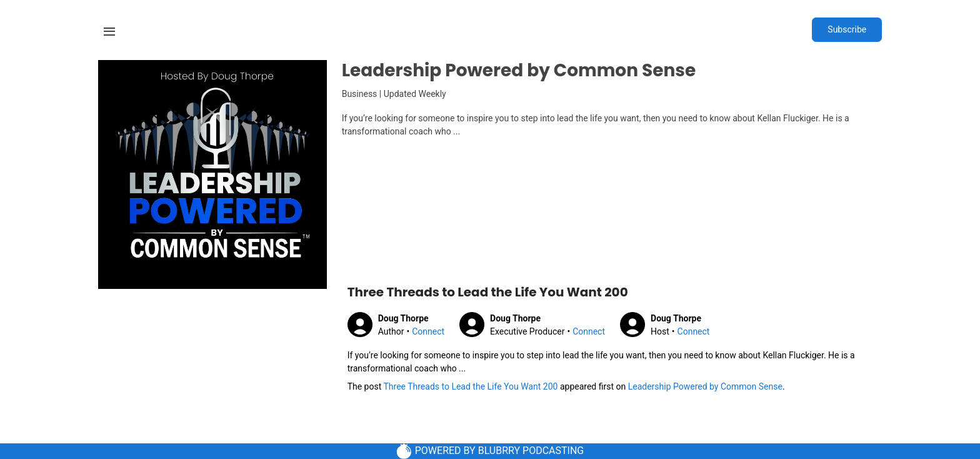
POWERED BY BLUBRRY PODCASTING (490, 451)
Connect (428, 331)
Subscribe (847, 29)
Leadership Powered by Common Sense (705, 386)
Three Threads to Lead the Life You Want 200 (470, 386)
